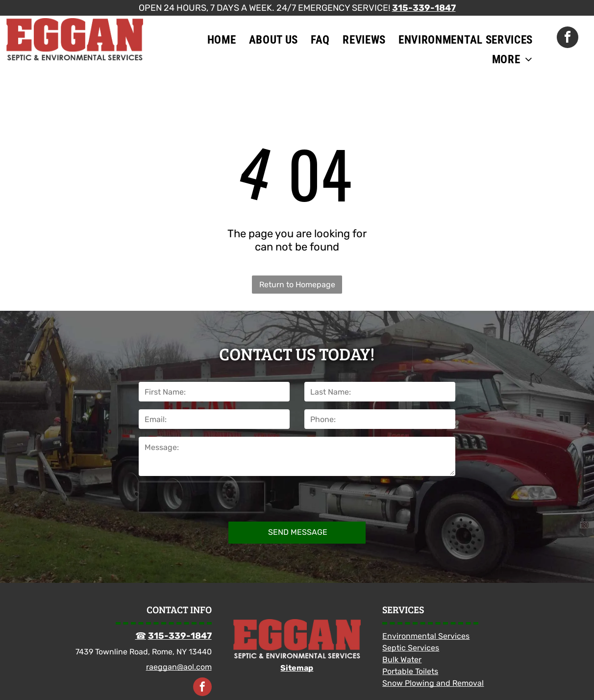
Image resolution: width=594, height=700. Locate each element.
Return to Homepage (297, 285)
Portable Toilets (410, 671)
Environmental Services (426, 636)
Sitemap (297, 668)
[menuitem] (222, 40)
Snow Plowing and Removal (433, 683)
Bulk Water (402, 660)
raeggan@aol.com (179, 667)
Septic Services (411, 648)
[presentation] (201, 497)
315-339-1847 (424, 8)
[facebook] (568, 38)
